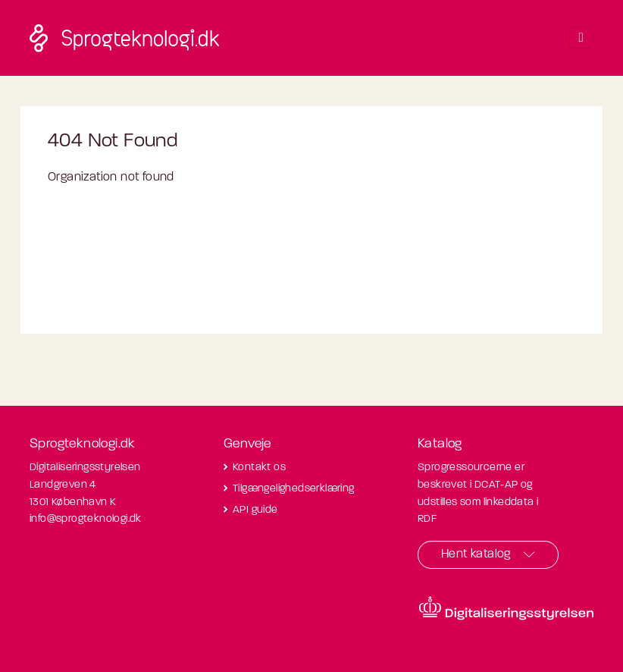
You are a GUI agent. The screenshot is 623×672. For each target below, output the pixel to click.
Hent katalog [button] (476, 554)
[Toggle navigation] (581, 38)
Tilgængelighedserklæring (294, 489)
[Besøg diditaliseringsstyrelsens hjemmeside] (506, 608)
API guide (255, 510)
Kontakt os (259, 468)
